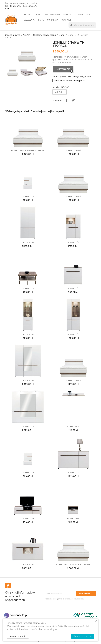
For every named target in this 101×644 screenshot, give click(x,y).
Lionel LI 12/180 (73, 150)
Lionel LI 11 (73, 427)
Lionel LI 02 (73, 288)
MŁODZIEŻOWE (82, 14)
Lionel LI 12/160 (73, 196)
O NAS (37, 14)
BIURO (41, 20)
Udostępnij (67, 100)
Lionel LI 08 (28, 242)
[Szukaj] (82, 25)
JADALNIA (29, 20)
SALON (67, 14)
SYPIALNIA (53, 20)
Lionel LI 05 (73, 242)
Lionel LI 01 (28, 519)
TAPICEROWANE (52, 14)
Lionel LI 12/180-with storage (73, 565)
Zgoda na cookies (83, 636)
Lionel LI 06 (28, 334)
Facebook (8, 586)
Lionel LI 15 (28, 196)
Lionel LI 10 (28, 427)
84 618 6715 (15, 6)
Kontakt (66, 20)
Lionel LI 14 (28, 473)
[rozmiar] (60, 92)
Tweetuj (73, 100)
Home (27, 14)
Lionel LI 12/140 (73, 381)
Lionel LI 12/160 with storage (28, 150)
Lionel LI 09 (28, 381)
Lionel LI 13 (73, 519)
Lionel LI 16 (28, 288)
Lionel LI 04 (28, 565)
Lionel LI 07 (73, 334)
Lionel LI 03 (73, 473)
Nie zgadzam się (18, 636)
